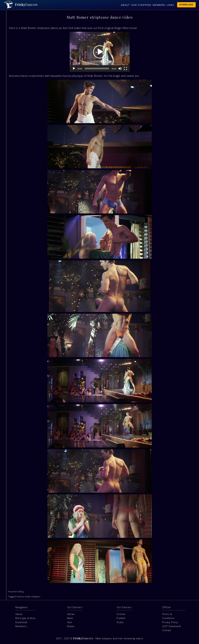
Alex (70, 622)
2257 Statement (172, 626)
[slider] (97, 68)
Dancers (26, 4)
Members (159, 5)
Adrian (71, 614)
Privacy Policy (170, 622)
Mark (70, 618)
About (125, 5)
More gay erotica (25, 618)
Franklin (121, 618)
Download (186, 5)
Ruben (71, 626)
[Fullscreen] (125, 68)
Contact (167, 630)
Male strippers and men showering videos (119, 638)
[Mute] (120, 68)
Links (170, 5)
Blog (21, 591)
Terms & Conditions (168, 616)
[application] (100, 52)
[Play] (74, 68)
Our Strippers (141, 5)
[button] (100, 52)
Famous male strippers (28, 596)
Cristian (121, 614)
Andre (120, 622)
